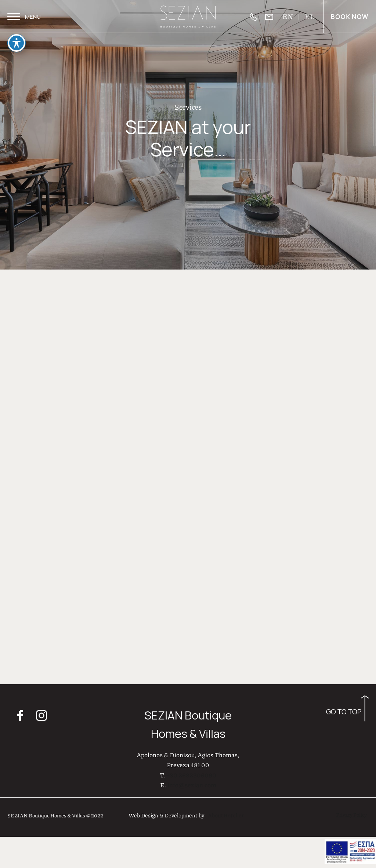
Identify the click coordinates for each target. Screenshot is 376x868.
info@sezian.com (192, 784)
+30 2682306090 (191, 774)
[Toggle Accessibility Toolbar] (17, 33)
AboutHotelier (226, 814)
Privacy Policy (351, 814)
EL (310, 16)
